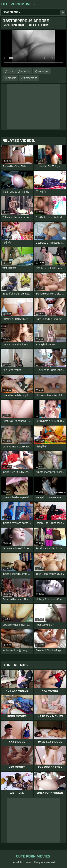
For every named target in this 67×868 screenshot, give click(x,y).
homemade (31, 78)
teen (10, 71)
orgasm (12, 78)
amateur (25, 71)
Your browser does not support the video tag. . (33, 48)
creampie (43, 71)
